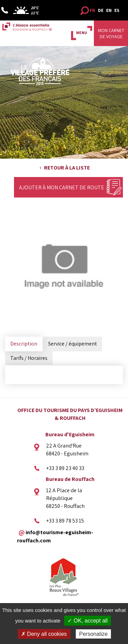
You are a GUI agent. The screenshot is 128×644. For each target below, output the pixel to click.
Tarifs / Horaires (29, 358)
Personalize (94, 634)
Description (24, 344)
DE (101, 10)
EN (109, 10)
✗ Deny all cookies (44, 634)
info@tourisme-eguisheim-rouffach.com (55, 536)
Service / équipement (73, 344)
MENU (82, 33)
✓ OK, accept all (88, 621)
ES (117, 10)
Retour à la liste (67, 168)
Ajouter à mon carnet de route (62, 187)
